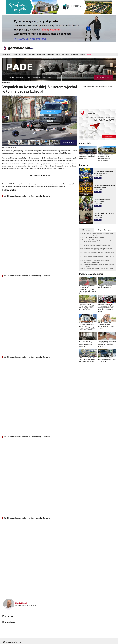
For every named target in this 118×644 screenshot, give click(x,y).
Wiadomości (6, 54)
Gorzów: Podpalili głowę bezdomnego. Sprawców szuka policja (87, 157)
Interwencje (65, 54)
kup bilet (98, 178)
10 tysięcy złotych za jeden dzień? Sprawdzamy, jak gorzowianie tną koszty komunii (96, 261)
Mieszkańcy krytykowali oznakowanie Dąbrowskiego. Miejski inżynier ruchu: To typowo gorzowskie (98, 234)
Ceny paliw (74, 54)
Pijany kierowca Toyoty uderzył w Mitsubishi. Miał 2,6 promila (98, 269)
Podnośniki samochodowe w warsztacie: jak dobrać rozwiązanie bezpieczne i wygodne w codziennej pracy (97, 245)
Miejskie (15, 54)
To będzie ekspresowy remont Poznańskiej (94, 237)
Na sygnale (31, 54)
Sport (58, 54)
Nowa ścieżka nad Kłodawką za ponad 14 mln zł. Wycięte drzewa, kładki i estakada (98, 241)
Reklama (82, 54)
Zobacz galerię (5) (69, 143)
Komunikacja (41, 54)
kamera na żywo (108, 86)
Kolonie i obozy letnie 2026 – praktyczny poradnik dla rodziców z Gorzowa (99, 253)
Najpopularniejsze (105, 230)
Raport (89, 54)
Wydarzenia (50, 54)
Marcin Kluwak (21, 603)
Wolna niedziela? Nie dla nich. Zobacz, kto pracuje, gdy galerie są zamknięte (99, 266)
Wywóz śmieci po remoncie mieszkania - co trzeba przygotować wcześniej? (99, 257)
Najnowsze (86, 230)
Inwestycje (23, 54)
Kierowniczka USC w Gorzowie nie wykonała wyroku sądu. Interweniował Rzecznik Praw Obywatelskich (98, 249)
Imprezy (83, 165)
